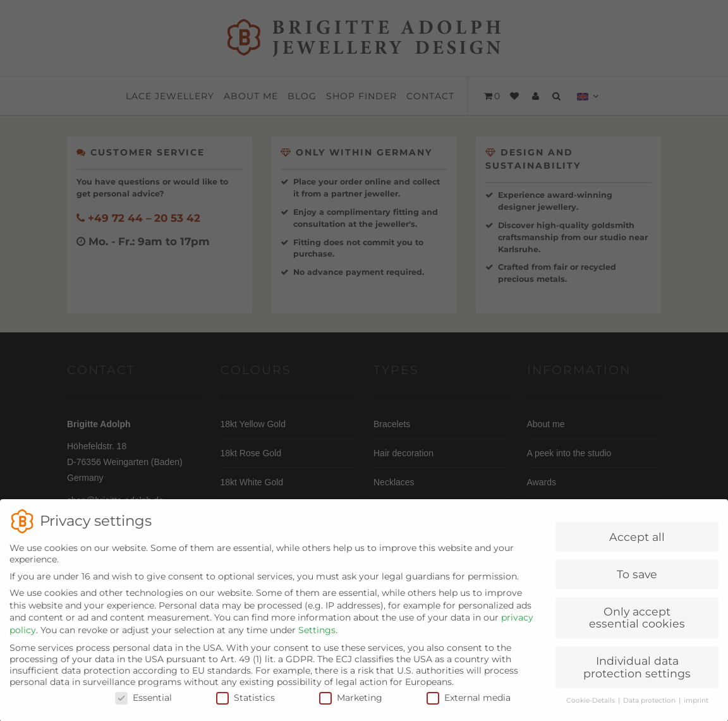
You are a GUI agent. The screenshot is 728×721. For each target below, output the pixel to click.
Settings (317, 639)
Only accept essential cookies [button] (637, 627)
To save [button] (637, 584)
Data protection (650, 710)
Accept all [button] (637, 546)
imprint (696, 710)
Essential (143, 707)
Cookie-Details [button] (591, 710)
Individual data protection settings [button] (637, 676)
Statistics (246, 707)
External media (469, 707)
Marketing (351, 707)
